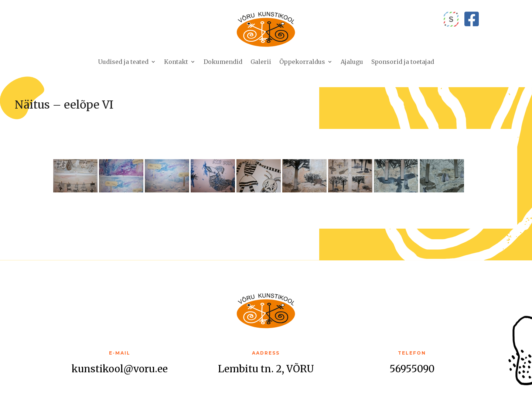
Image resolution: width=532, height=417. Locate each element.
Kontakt (176, 62)
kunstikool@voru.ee (120, 369)
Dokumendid (223, 62)
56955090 (412, 369)
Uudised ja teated (123, 62)
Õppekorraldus (302, 62)
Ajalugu (352, 62)
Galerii (261, 62)
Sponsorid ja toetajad (403, 62)
